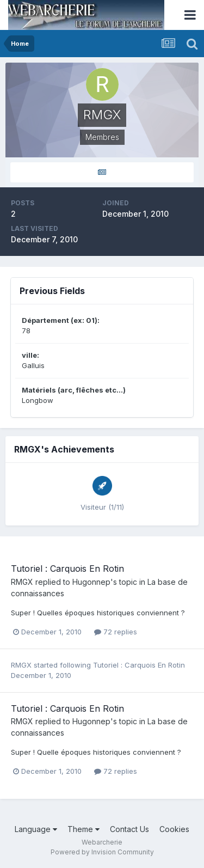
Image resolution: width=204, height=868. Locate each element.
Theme (84, 829)
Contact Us (129, 829)
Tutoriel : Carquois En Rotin (67, 569)
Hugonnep (91, 582)
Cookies (174, 829)
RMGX (22, 582)
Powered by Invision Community (102, 852)
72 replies (116, 632)
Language (36, 829)
